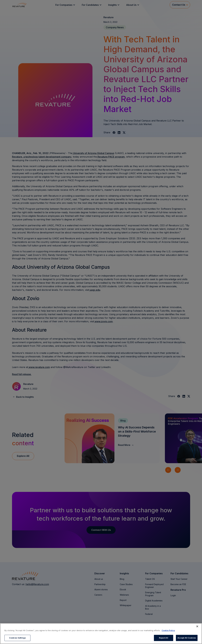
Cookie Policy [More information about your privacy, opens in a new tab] (168, 630)
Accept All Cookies (187, 638)
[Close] (197, 626)
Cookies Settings (17, 638)
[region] (101, 634)
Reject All (164, 638)
